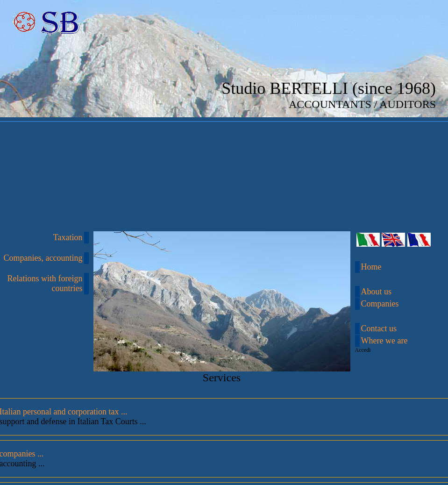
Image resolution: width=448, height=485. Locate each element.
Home (371, 267)
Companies (380, 304)
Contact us (379, 328)
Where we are (384, 341)
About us (377, 292)
